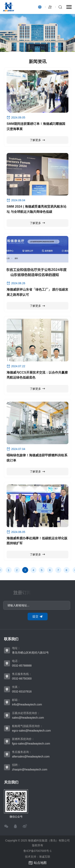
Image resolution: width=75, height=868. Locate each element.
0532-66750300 (22, 679)
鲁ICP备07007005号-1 (37, 851)
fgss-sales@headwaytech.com (31, 744)
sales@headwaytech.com (28, 718)
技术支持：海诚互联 (38, 857)
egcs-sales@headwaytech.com (31, 731)
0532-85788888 (22, 666)
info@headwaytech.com (27, 704)
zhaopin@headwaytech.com (30, 769)
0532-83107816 (22, 691)
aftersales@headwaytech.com (31, 757)
